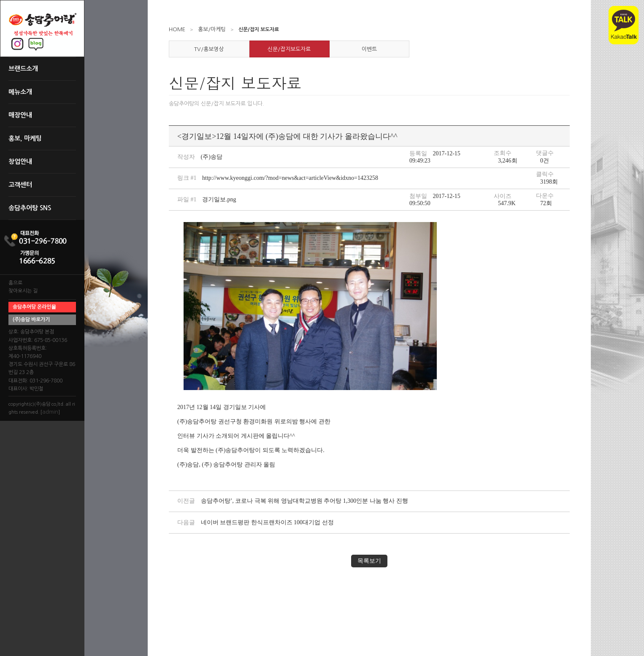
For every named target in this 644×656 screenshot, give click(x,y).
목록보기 (369, 561)
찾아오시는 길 (23, 291)
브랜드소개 (23, 69)
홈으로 (15, 283)
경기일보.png (219, 199)
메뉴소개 (20, 92)
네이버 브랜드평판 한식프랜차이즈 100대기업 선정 (267, 522)
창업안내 (20, 161)
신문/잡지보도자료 (289, 49)
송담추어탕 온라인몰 (34, 307)
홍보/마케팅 (212, 29)
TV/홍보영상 (209, 49)
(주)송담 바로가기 (31, 320)
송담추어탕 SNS (30, 208)
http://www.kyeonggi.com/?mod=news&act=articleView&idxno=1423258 (290, 178)
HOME (177, 29)
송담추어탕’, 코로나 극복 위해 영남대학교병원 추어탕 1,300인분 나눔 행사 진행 (304, 501)
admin (50, 412)
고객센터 (20, 185)
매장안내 (20, 115)
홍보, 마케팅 (25, 138)
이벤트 (369, 49)
